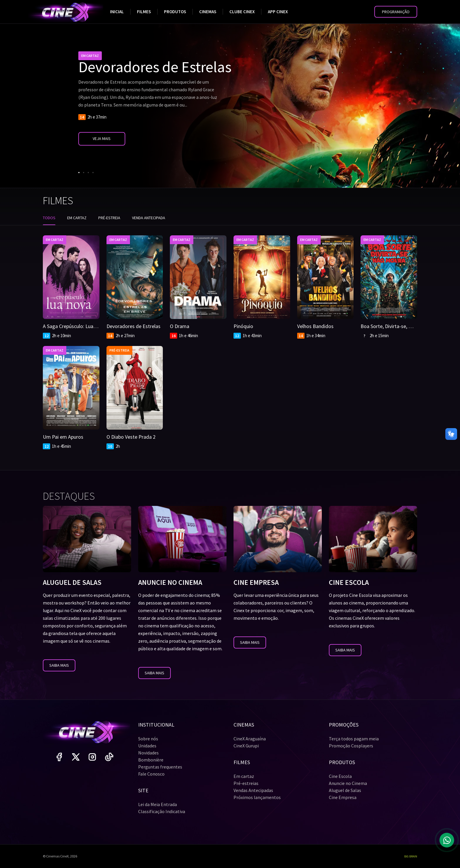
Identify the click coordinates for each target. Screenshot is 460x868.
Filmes (144, 12)
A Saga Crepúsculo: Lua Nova (74, 326)
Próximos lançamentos (257, 797)
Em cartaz (244, 776)
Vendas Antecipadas (253, 790)
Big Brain (411, 856)
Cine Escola (340, 776)
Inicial (117, 12)
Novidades (148, 753)
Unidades (147, 746)
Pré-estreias (246, 783)
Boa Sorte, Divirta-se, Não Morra (396, 326)
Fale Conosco (151, 774)
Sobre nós (148, 739)
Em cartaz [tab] (77, 218)
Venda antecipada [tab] (149, 218)
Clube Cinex (242, 12)
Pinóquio (243, 326)
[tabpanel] (230, 339)
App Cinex (278, 12)
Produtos (175, 12)
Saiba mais (59, 665)
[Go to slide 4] (93, 173)
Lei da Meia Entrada (158, 804)
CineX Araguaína (250, 739)
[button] (396, 12)
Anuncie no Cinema (348, 783)
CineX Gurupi (246, 746)
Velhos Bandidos (315, 326)
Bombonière (151, 760)
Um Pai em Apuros (63, 437)
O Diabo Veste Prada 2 (131, 437)
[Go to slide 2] (84, 173)
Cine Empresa (343, 797)
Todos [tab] (49, 218)
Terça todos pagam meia (354, 739)
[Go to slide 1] (79, 173)
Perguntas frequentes (160, 767)
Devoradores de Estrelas (133, 326)
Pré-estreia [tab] (109, 218)
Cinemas (208, 12)
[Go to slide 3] (88, 173)
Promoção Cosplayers (351, 746)
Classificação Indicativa (162, 811)
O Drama (180, 326)
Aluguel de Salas (345, 790)
